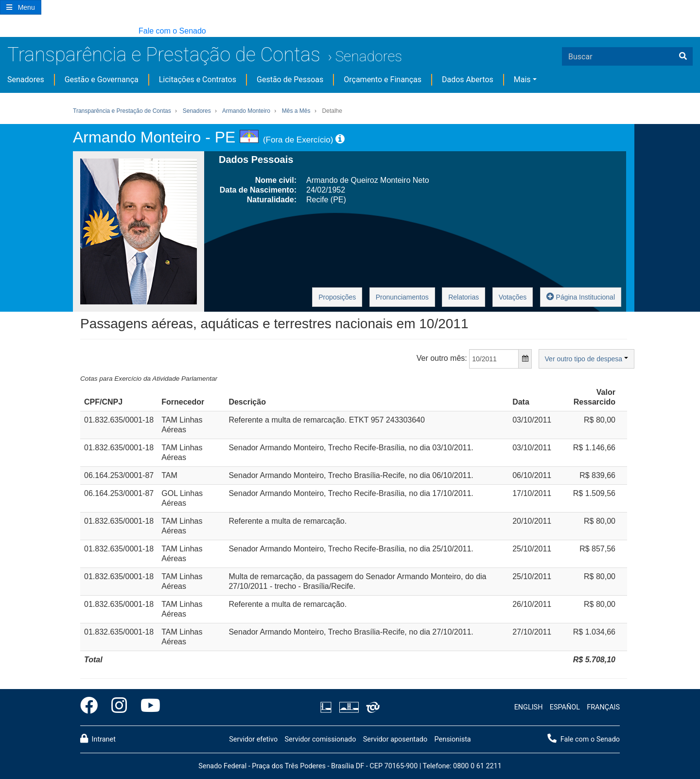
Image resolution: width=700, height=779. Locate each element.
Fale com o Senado (172, 31)
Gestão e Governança (102, 80)
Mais (522, 80)
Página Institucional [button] (581, 296)
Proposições (337, 297)
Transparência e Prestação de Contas (164, 55)
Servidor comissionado (320, 739)
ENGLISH (529, 707)
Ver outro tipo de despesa (586, 359)
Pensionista (453, 739)
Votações (513, 297)
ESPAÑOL (565, 707)
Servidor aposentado (395, 739)
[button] (5, 31)
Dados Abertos (468, 80)
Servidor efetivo (253, 739)
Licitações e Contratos (198, 80)
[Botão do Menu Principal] (21, 7)
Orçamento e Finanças (383, 80)
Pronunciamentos (402, 297)
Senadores (368, 56)
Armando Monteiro (246, 111)
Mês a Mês (296, 111)
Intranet (98, 739)
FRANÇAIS (603, 707)
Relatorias (464, 297)
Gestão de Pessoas (290, 80)
